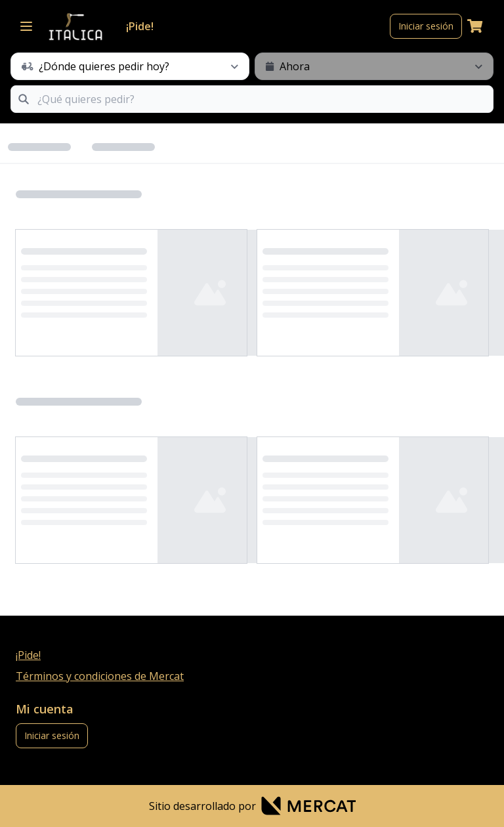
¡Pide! (140, 26)
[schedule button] (130, 66)
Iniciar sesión (426, 26)
